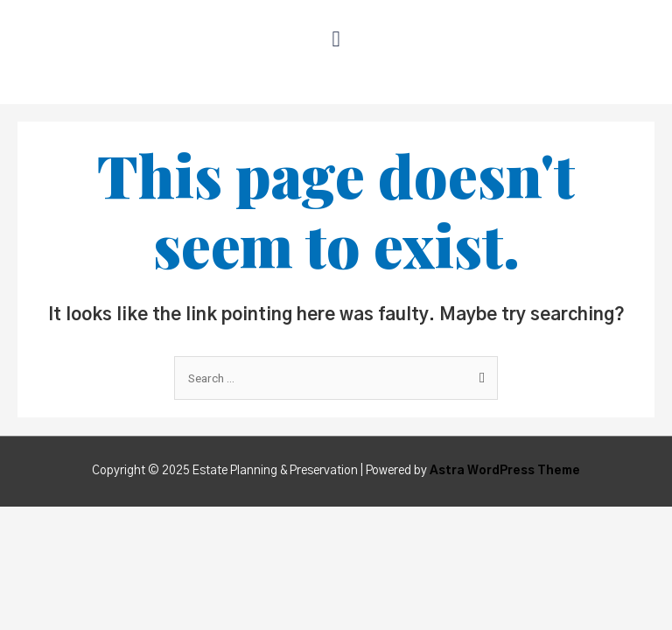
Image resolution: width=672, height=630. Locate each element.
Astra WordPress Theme (505, 471)
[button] (336, 38)
